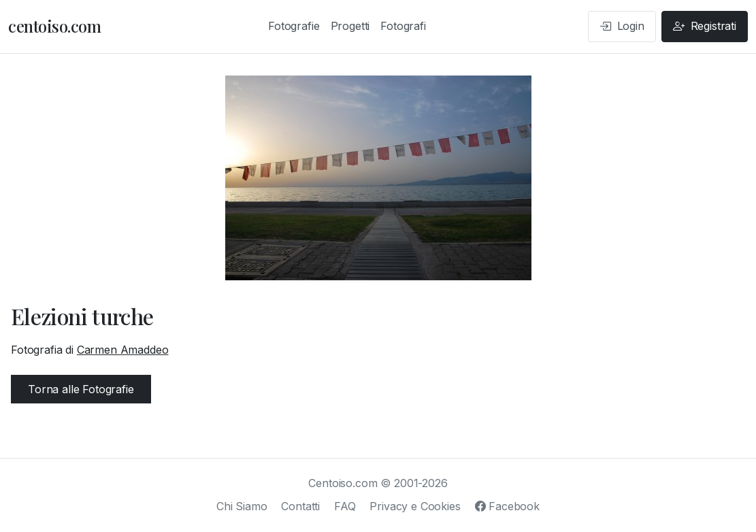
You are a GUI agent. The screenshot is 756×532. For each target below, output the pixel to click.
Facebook (507, 506)
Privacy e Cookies (415, 506)
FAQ (345, 506)
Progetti (350, 26)
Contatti (300, 506)
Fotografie (294, 26)
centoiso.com (54, 26)
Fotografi (403, 26)
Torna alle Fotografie (81, 389)
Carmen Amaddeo (123, 350)
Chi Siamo (242, 506)
